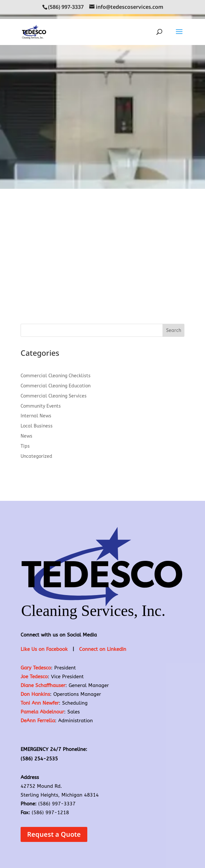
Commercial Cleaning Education (56, 386)
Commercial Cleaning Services (54, 396)
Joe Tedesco (34, 677)
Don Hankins (35, 694)
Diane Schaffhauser (43, 685)
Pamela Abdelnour (42, 712)
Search (174, 330)
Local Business (37, 426)
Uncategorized (36, 456)
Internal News (36, 416)
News (26, 436)
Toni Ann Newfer (40, 703)
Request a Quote (54, 834)
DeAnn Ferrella (38, 721)
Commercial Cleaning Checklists (56, 376)
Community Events (41, 406)
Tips (25, 446)
